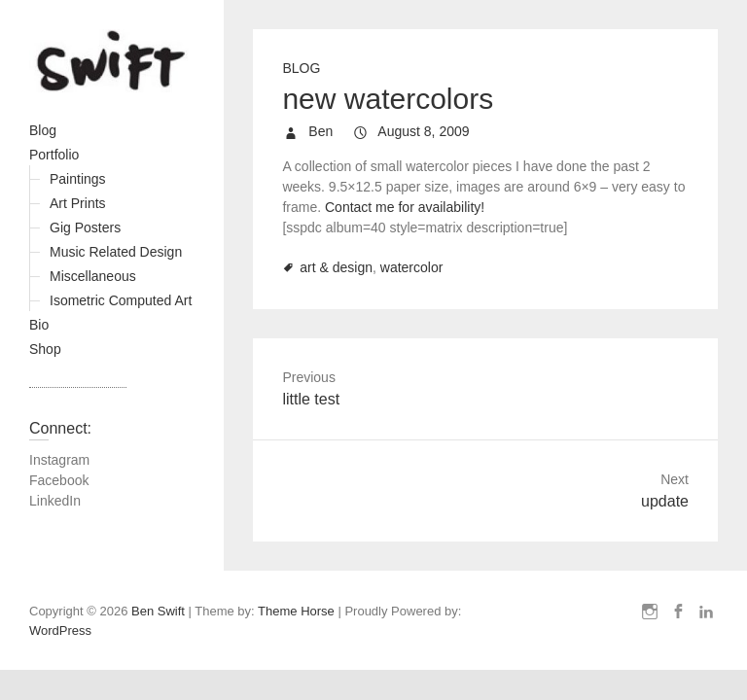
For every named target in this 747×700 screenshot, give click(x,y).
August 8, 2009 (422, 131)
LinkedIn (55, 501)
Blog (43, 130)
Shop (45, 349)
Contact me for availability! (405, 207)
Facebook (59, 480)
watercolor (412, 267)
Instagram (59, 460)
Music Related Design (116, 252)
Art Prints (78, 203)
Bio (39, 325)
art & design (336, 267)
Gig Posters (85, 227)
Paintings (78, 179)
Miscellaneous (93, 276)
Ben (319, 131)
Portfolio (54, 155)
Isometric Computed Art (121, 300)
